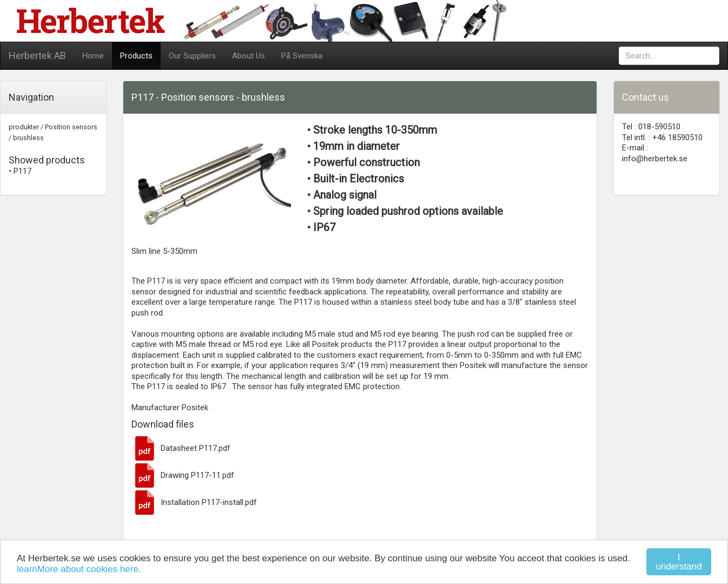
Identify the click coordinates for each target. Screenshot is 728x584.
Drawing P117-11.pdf (183, 475)
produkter (24, 127)
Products (136, 56)
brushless (28, 138)
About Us (249, 56)
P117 (22, 171)
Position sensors (71, 127)
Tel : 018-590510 (651, 127)
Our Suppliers (192, 56)
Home (93, 56)
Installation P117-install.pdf (194, 502)
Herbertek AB (37, 55)
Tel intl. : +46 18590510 (662, 137)
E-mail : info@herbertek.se (655, 153)
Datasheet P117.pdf (181, 448)
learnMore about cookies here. (79, 569)
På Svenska (302, 56)
